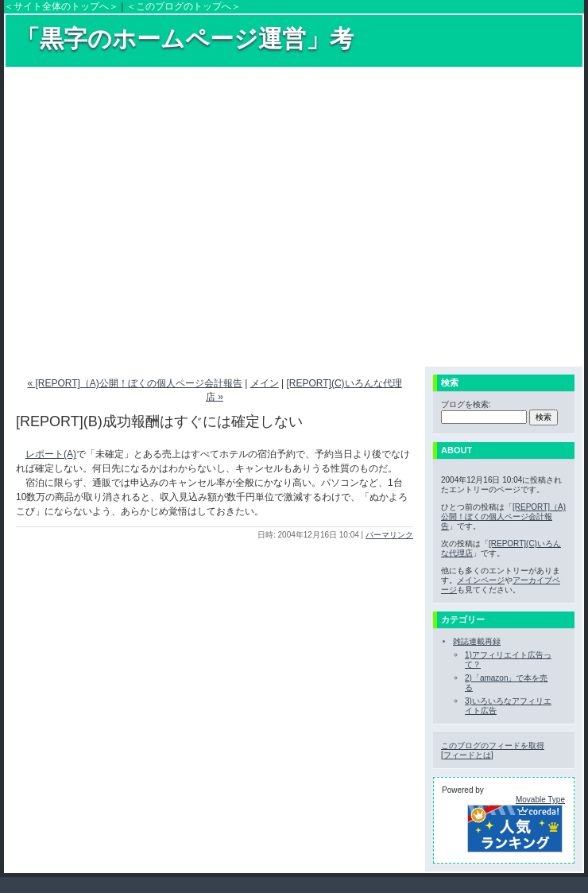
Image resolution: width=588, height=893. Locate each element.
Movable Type (540, 800)
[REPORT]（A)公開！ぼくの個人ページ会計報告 (503, 516)
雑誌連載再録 (477, 641)
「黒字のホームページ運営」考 (185, 39)
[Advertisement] (149, 216)
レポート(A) (51, 454)
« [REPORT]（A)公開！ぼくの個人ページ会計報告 (134, 383)
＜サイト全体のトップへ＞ (61, 6)
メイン (265, 383)
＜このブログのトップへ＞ (184, 6)
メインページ (481, 580)
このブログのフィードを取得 (493, 745)
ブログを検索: (466, 404)
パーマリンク (389, 535)
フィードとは (467, 755)
